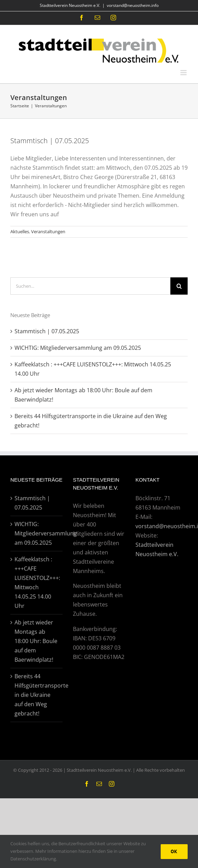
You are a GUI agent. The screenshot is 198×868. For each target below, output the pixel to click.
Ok (174, 851)
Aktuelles (20, 231)
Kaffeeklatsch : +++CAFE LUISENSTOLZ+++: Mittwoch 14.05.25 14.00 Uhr (37, 583)
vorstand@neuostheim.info (133, 5)
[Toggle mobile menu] (184, 73)
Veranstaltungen (48, 231)
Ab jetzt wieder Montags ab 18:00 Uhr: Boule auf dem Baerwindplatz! (36, 641)
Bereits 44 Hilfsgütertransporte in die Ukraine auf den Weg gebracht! (37, 695)
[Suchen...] (90, 286)
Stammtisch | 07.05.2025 (50, 141)
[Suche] (179, 286)
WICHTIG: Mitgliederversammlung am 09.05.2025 (78, 348)
